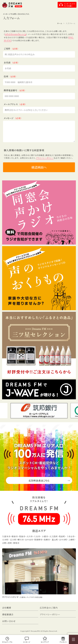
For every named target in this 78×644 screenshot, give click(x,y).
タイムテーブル (7, 642)
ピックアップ (45, 642)
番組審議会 (8, 614)
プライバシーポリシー (45, 158)
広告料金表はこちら (39, 480)
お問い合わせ (9, 621)
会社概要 (7, 608)
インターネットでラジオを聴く (69, 5)
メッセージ (27, 642)
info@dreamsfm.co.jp (16, 34)
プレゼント (63, 642)
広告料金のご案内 (49, 608)
